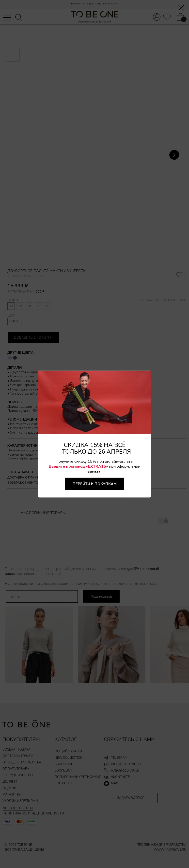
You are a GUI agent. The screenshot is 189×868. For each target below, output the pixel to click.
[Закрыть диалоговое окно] (181, 8)
